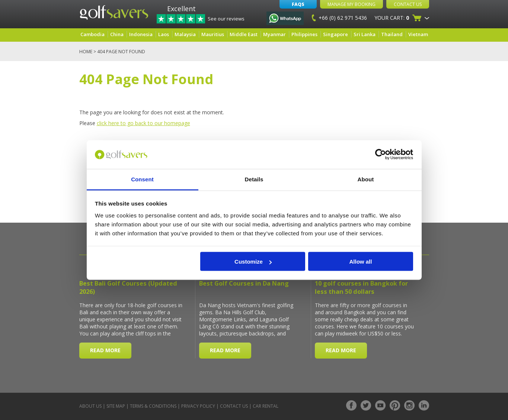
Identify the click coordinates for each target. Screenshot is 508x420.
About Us (90, 406)
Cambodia (92, 34)
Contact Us (408, 4)
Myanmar (274, 34)
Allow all (361, 262)
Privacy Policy (198, 406)
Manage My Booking (352, 4)
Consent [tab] (142, 179)
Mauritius (213, 34)
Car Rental (266, 406)
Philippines (304, 34)
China (117, 34)
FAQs (298, 4)
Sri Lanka (365, 34)
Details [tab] (254, 179)
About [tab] (366, 179)
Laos (164, 34)
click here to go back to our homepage (143, 123)
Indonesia (141, 34)
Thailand (392, 34)
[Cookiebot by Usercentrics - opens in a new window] (381, 155)
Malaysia (185, 34)
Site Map (116, 406)
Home (86, 52)
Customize (253, 262)
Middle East (244, 34)
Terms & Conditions (153, 406)
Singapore (336, 34)
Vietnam (418, 34)
